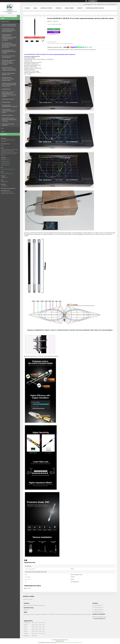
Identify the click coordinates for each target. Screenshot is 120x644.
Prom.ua (67, 640)
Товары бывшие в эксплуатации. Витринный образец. (8, 111)
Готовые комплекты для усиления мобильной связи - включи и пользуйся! (9, 30)
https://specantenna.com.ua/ (8, 169)
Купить (54, 29)
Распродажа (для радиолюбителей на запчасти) (9, 106)
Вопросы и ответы (47, 8)
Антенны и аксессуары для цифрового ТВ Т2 (8, 74)
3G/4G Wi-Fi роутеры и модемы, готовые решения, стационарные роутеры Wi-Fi (9, 69)
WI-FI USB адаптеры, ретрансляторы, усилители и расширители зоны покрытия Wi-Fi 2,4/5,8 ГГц (9, 45)
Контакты (59, 8)
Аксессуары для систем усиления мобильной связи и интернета (9, 52)
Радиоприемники (6, 89)
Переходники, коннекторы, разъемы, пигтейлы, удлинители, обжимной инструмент (9, 62)
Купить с (54, 32)
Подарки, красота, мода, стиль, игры (8, 125)
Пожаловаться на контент (62, 643)
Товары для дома (6, 102)
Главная (27, 8)
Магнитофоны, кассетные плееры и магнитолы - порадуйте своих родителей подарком (9, 94)
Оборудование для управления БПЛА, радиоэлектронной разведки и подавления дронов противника (9, 37)
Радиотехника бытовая (8, 99)
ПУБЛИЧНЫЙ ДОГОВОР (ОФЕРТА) (95, 8)
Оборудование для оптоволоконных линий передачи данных (8, 79)
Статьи (3, 131)
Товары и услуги (5, 21)
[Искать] (18, 16)
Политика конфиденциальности (75, 643)
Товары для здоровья (7, 115)
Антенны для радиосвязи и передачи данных (9, 57)
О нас (2, 128)
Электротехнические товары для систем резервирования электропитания (9, 85)
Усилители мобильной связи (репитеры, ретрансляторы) (9, 25)
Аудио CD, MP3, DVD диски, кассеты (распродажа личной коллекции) (9, 120)
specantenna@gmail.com (7, 173)
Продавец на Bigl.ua (60, 641)
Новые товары (69, 8)
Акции (35, 8)
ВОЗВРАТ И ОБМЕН (28, 599)
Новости (80, 8)
